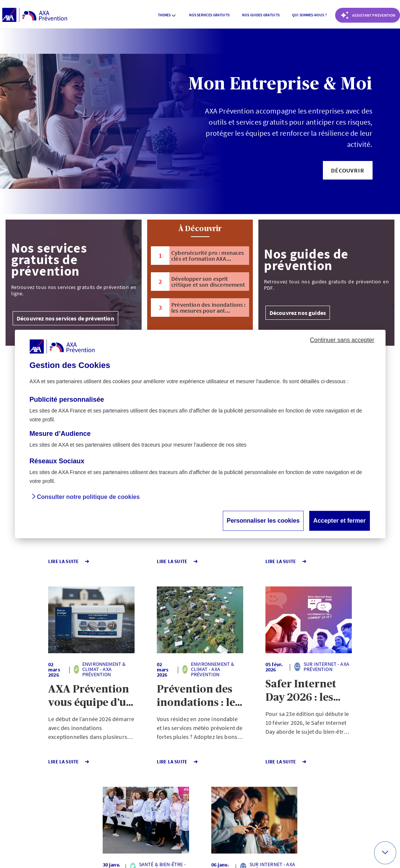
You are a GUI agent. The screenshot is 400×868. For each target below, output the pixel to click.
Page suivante (224, 787)
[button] (348, 170)
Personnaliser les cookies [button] (263, 521)
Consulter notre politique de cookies (88, 497)
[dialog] (200, 434)
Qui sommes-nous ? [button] (309, 15)
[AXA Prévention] (35, 15)
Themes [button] (167, 15)
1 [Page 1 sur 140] (158, 787)
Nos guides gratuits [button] (261, 15)
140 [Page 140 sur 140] (185, 787)
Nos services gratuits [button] (209, 15)
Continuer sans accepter (342, 340)
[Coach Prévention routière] (368, 15)
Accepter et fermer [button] (339, 521)
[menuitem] (167, 15)
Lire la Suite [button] (34, 561)
